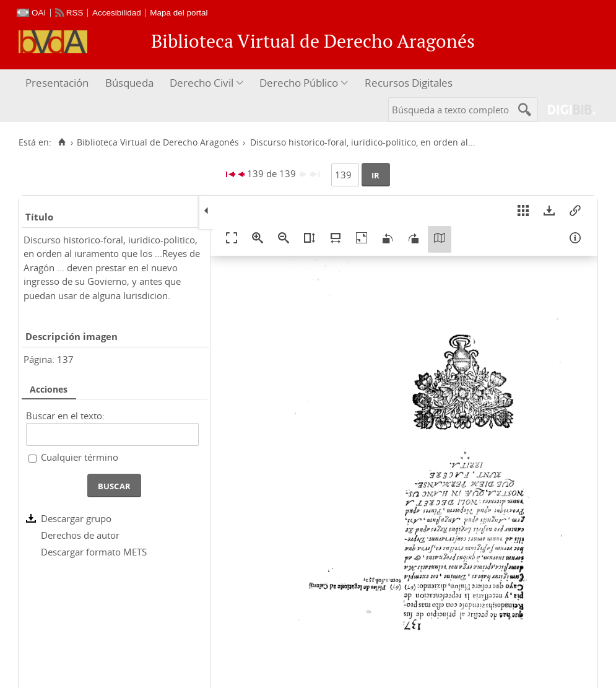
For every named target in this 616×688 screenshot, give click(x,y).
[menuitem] (59, 83)
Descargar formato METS (94, 552)
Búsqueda (129, 83)
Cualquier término (80, 457)
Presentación (57, 83)
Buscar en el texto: (65, 416)
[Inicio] (62, 142)
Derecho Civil (202, 83)
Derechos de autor (80, 535)
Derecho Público (299, 83)
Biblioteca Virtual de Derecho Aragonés (158, 142)
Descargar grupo (76, 518)
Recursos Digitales (409, 83)
